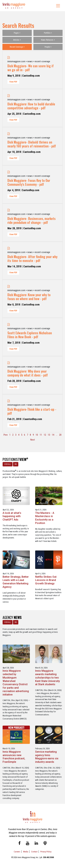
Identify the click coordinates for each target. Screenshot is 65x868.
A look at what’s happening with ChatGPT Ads (12, 516)
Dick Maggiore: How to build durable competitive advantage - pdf (31, 106)
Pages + (17, 33)
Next (33, 440)
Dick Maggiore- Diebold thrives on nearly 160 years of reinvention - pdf (32, 144)
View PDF (13, 82)
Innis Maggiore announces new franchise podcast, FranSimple (14, 757)
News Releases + (48, 40)
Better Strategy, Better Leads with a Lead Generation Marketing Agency (16, 582)
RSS (16, 464)
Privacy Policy (46, 852)
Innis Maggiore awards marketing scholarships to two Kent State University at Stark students (47, 678)
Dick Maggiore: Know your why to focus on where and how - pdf (29, 297)
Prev (6, 435)
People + (48, 47)
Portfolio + (48, 33)
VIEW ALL (8, 464)
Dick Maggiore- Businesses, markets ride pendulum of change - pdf (32, 220)
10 (37, 435)
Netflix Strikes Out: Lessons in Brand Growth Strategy (46, 580)
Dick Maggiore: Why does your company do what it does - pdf (28, 373)
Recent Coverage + (17, 47)
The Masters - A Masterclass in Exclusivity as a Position (45, 518)
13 (49, 435)
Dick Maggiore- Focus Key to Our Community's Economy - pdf (29, 182)
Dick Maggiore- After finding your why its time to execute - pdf (32, 259)
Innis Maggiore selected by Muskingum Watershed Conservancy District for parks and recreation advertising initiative (16, 683)
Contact (34, 852)
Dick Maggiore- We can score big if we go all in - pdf (31, 68)
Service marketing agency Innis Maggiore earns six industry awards (47, 757)
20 (60, 435)
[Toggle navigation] (58, 6)
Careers (17, 852)
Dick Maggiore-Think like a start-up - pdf (32, 411)
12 (45, 435)
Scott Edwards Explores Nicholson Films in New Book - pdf (30, 335)
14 (53, 435)
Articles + (17, 40)
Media (26, 852)
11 (41, 435)
